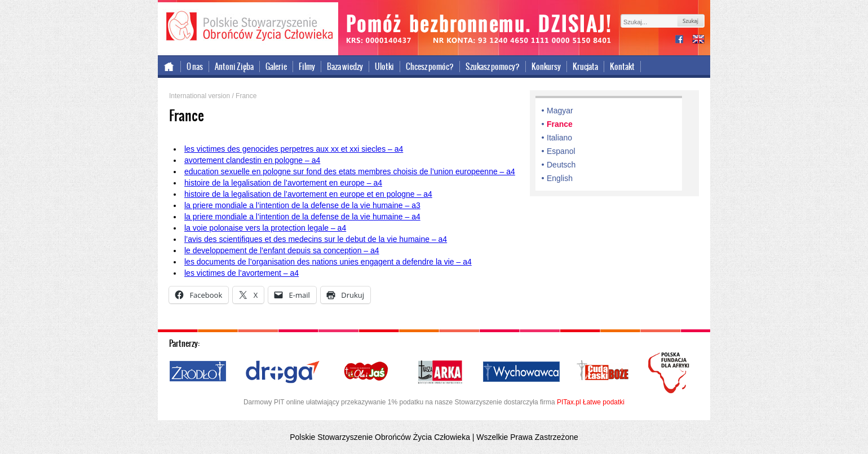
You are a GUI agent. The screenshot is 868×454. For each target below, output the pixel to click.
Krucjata (585, 67)
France (560, 124)
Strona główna (169, 67)
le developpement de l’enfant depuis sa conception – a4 (282, 250)
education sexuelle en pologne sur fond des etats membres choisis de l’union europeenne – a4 (350, 171)
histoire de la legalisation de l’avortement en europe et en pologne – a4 (308, 194)
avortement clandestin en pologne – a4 (252, 160)
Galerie (276, 67)
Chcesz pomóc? (430, 67)
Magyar (560, 111)
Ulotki (384, 67)
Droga (283, 372)
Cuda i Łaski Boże (603, 372)
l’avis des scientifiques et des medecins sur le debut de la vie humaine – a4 (316, 239)
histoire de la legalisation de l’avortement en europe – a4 (283, 183)
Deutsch (561, 165)
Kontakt (622, 67)
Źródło (198, 372)
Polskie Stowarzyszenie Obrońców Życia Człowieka (248, 27)
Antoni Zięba (234, 67)
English (560, 178)
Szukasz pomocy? (493, 67)
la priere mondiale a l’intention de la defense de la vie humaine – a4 (302, 217)
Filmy (307, 67)
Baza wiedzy (345, 67)
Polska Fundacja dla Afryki (670, 373)
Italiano (559, 138)
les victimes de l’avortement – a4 (242, 273)
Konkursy (546, 67)
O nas (195, 67)
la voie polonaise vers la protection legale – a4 (265, 228)
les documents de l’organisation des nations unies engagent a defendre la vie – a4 (328, 262)
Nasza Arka (440, 372)
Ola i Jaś (367, 372)
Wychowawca (521, 372)
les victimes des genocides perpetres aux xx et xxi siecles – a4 (294, 149)
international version (698, 40)
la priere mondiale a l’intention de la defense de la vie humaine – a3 (302, 205)
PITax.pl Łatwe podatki (591, 402)
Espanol (561, 151)
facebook (684, 40)
